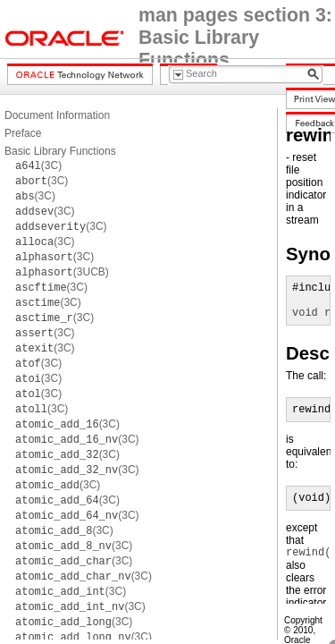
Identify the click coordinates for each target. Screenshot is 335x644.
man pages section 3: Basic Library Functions (235, 38)
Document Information (57, 115)
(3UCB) (62, 272)
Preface (23, 133)
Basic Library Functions (60, 151)
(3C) (38, 165)
